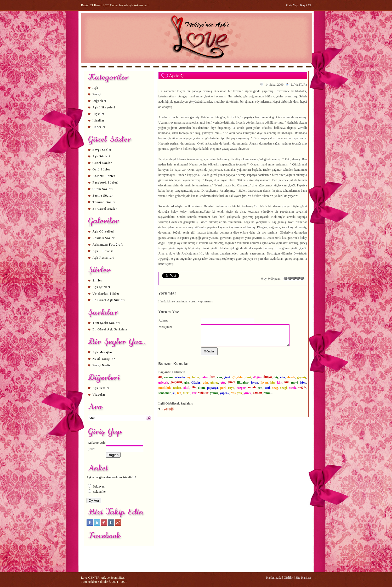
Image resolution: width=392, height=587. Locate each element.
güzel (231, 382)
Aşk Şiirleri (101, 287)
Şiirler (97, 280)
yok (240, 393)
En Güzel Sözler (105, 209)
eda (282, 377)
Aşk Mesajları (103, 352)
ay (189, 377)
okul (186, 388)
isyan (255, 383)
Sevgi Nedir (102, 365)
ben (213, 377)
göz (187, 383)
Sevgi (97, 94)
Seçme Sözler (103, 196)
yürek (248, 393)
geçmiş (302, 377)
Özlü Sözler (101, 169)
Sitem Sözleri (103, 189)
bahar (205, 377)
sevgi (284, 388)
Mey (303, 383)
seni (267, 388)
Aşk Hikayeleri (104, 107)
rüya (231, 388)
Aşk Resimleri (103, 258)
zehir (267, 393)
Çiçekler (238, 377)
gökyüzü (176, 382)
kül (286, 382)
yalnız (214, 393)
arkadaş (180, 377)
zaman (257, 392)
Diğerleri (99, 101)
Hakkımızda (274, 578)
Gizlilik (289, 578)
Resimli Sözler (104, 238)
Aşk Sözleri (101, 156)
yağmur (203, 392)
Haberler (99, 127)
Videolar (99, 395)
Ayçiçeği (168, 409)
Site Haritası (303, 578)
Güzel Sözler (102, 163)
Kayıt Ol (306, 5)
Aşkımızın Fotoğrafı (108, 245)
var (194, 393)
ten (179, 393)
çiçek (227, 377)
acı (160, 377)
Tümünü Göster (104, 202)
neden (177, 388)
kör (280, 383)
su (174, 393)
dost (248, 377)
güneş (214, 383)
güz (223, 383)
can (220, 377)
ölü (194, 387)
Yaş (233, 393)
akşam (168, 377)
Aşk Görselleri (104, 231)
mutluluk (165, 388)
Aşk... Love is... (105, 251)
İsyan (264, 383)
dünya (268, 377)
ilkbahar (243, 383)
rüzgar (241, 388)
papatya (212, 388)
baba (195, 377)
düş (276, 377)
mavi (294, 383)
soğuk (302, 387)
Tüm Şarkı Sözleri (106, 323)
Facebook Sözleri (106, 182)
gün (205, 383)
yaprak (225, 393)
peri (223, 388)
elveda (291, 377)
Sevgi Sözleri (103, 150)
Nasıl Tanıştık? (104, 359)
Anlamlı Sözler (104, 176)
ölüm (201, 388)
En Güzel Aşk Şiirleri (109, 300)
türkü (187, 393)
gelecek (163, 383)
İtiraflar (99, 120)
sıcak (293, 388)
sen (260, 388)
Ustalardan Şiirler (106, 293)
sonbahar (165, 393)
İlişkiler (99, 114)
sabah (252, 387)
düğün (257, 377)
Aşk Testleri (102, 388)
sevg (275, 388)
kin (273, 383)
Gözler (196, 383)
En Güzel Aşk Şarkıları (110, 329)
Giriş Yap (292, 5)
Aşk (95, 88)
